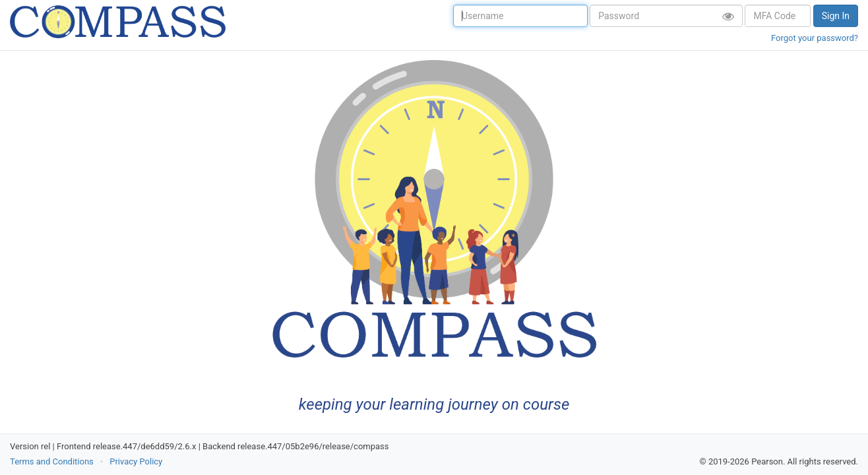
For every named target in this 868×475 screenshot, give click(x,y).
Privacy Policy (136, 461)
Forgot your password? (815, 38)
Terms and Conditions (52, 461)
